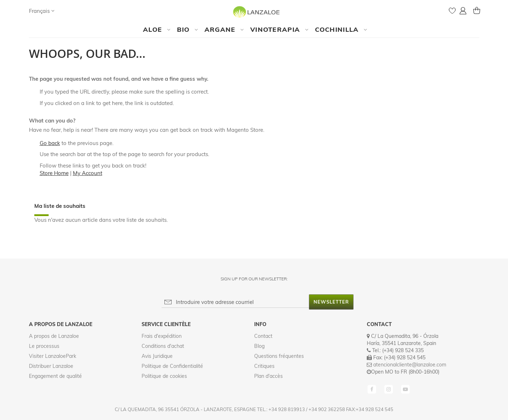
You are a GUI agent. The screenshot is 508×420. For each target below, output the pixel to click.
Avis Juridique (157, 356)
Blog (259, 346)
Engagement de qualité (55, 376)
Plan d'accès (268, 376)
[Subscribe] (331, 302)
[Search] (67, 11)
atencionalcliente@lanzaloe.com (410, 365)
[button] (42, 11)
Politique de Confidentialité (172, 366)
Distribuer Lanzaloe (51, 366)
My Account (88, 173)
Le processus (44, 346)
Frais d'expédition (162, 336)
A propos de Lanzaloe (54, 336)
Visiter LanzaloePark (53, 356)
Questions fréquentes (279, 356)
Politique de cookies (164, 376)
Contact (263, 336)
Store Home (54, 173)
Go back (50, 143)
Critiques (264, 366)
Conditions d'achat (163, 346)
